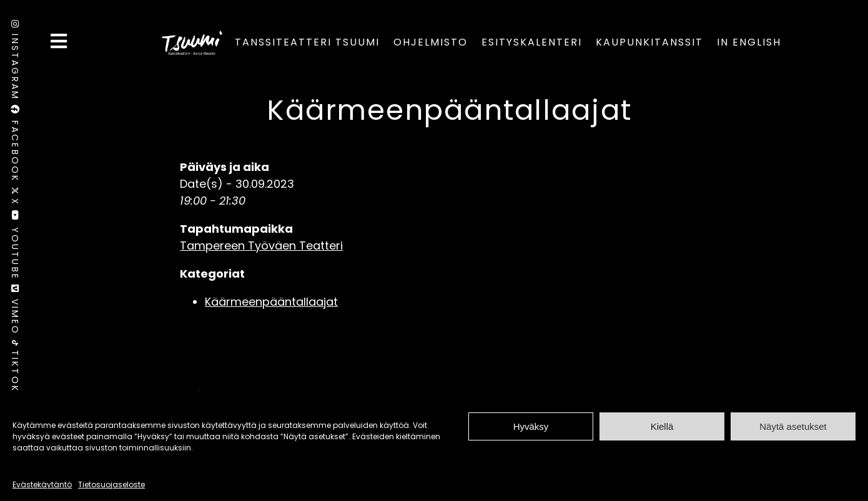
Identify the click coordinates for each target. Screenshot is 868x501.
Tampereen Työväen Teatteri (261, 246)
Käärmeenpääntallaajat (450, 110)
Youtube (15, 247)
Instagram (15, 62)
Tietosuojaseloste (111, 484)
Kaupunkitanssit (649, 42)
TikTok (15, 366)
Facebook (15, 146)
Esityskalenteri (532, 42)
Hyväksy (531, 426)
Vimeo (15, 312)
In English (749, 42)
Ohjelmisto (431, 42)
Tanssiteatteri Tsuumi (307, 42)
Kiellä (662, 426)
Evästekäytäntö (42, 484)
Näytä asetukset (793, 426)
